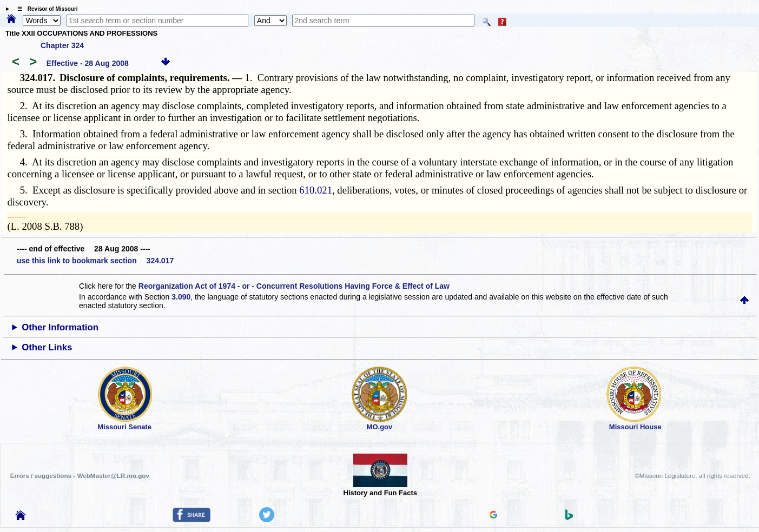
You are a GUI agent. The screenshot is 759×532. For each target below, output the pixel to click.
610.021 (316, 190)
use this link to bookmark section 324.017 (95, 261)
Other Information (60, 327)
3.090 (181, 297)
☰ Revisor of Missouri (45, 9)
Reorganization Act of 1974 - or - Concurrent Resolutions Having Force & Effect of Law (294, 286)
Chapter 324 (62, 45)
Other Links (47, 347)
